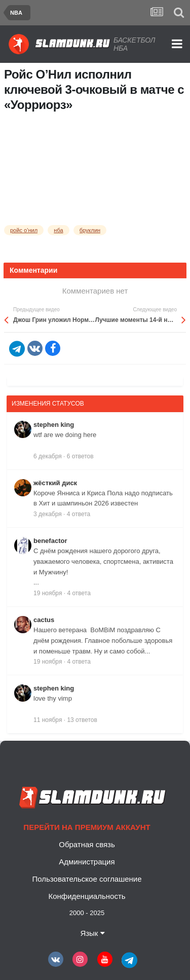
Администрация (87, 862)
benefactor (50, 541)
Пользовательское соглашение (87, 879)
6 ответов (80, 456)
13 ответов (82, 720)
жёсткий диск (55, 483)
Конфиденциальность (87, 896)
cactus (44, 620)
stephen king (54, 425)
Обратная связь (87, 844)
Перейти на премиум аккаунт (87, 827)
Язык (92, 933)
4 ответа (79, 514)
